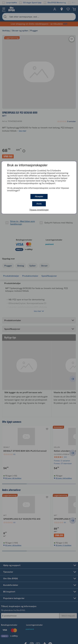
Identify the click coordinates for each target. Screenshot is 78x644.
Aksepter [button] (39, 196)
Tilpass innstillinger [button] (39, 210)
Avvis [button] (39, 204)
